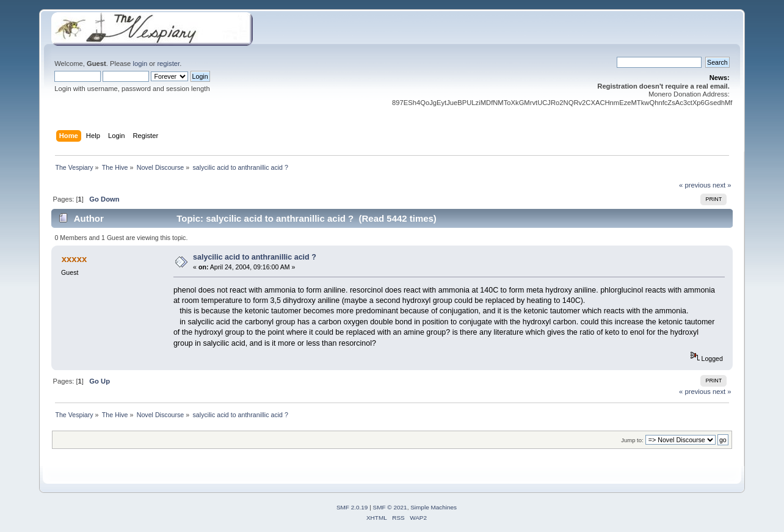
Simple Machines (434, 507)
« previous (695, 185)
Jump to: (632, 440)
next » (722, 185)
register (168, 64)
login (140, 64)
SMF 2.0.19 (352, 507)
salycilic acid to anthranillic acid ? (255, 257)
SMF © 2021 (390, 507)
